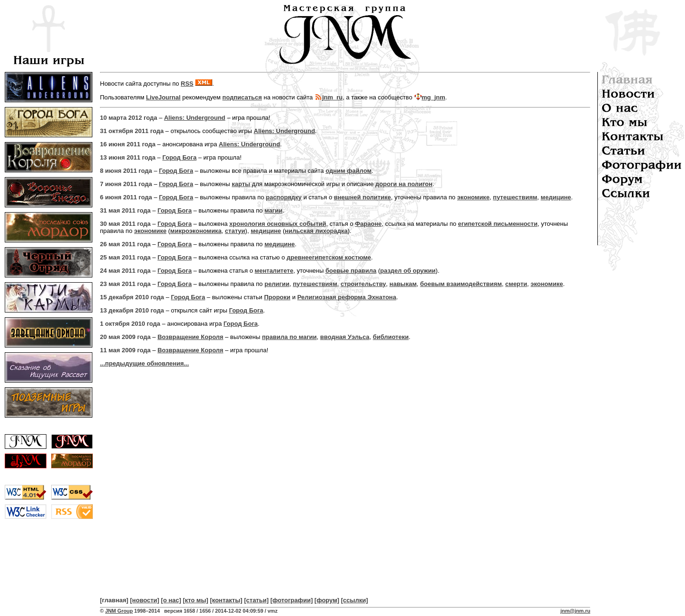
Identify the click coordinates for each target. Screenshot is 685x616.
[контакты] (226, 600)
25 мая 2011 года (125, 257)
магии (273, 210)
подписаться (242, 97)
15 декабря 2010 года (132, 297)
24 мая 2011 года (125, 271)
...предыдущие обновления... (144, 363)
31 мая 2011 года (125, 210)
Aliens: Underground (194, 118)
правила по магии (289, 337)
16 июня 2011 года (128, 144)
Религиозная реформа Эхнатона (347, 297)
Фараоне (368, 224)
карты (241, 184)
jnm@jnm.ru (575, 611)
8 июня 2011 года (126, 171)
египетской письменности (498, 224)
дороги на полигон (404, 184)
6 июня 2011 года (126, 197)
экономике (473, 197)
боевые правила (351, 271)
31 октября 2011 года (132, 131)
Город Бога (180, 157)
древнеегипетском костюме (329, 257)
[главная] (114, 600)
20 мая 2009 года (125, 337)
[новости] (145, 600)
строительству (363, 284)
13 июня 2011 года (128, 157)
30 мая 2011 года (125, 224)
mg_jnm (433, 97)
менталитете (274, 271)
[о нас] (171, 600)
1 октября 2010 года (130, 324)
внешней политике (362, 197)
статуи (235, 231)
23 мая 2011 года (125, 284)
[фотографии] (292, 600)
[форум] (327, 600)
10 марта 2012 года (129, 118)
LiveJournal (163, 97)
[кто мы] (196, 600)
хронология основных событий (278, 224)
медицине (556, 197)
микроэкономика (196, 231)
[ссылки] (355, 600)
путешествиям (515, 197)
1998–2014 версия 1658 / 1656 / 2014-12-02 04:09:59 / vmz (205, 611)
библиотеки (391, 337)
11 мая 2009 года (125, 350)
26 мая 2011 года (125, 244)
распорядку (284, 197)
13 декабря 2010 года (132, 310)
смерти (516, 284)
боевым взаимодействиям (461, 284)
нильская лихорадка (316, 231)
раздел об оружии (408, 271)
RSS (187, 84)
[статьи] (256, 600)
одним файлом (348, 171)
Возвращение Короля (190, 337)
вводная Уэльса (345, 337)
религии (277, 284)
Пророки (277, 297)
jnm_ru (332, 97)
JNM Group (119, 611)
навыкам (403, 284)
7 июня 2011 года (126, 184)
